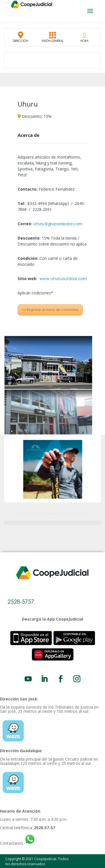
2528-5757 (21, 602)
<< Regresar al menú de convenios (50, 310)
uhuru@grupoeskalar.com (58, 224)
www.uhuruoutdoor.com (63, 279)
